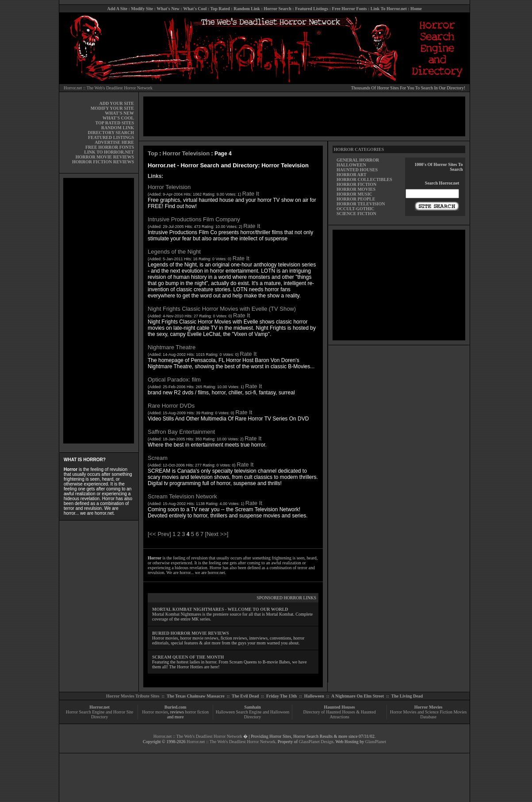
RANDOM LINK (118, 128)
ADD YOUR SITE (117, 103)
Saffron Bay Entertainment (181, 432)
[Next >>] (217, 534)
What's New (168, 9)
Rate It (251, 194)
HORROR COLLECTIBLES (364, 179)
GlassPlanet (376, 742)
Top (153, 153)
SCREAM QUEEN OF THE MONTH (188, 657)
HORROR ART (352, 175)
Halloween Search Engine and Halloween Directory (253, 714)
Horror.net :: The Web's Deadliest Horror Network (108, 88)
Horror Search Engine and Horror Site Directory (100, 714)
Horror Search (277, 9)
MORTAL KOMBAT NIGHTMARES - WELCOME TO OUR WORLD (220, 609)
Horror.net (100, 707)
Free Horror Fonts (350, 9)
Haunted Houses (339, 707)
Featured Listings (312, 9)
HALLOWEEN (351, 165)
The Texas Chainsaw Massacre (196, 696)
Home (416, 9)
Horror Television (186, 153)
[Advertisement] (99, 311)
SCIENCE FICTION (356, 214)
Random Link (247, 9)
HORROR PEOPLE (356, 199)
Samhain (253, 707)
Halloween (314, 696)
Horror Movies (429, 707)
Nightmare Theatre (172, 347)
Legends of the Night (174, 252)
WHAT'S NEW (119, 113)
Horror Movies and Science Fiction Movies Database (429, 714)
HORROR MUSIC (354, 194)
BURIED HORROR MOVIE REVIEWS (191, 633)
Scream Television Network (182, 496)
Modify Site (142, 9)
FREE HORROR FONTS (110, 147)
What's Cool (195, 9)
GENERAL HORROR (358, 160)
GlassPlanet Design (316, 742)
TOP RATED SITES (115, 123)
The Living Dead (407, 696)
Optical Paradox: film (174, 380)
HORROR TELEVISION (361, 204)
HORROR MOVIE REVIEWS (105, 157)
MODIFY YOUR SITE (112, 108)
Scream (158, 458)
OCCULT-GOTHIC (355, 209)
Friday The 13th (281, 696)
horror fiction (197, 712)
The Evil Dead (245, 696)
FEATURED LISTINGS (111, 137)
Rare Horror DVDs (171, 406)
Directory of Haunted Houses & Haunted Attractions (340, 714)
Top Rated (220, 9)
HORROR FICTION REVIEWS (103, 162)
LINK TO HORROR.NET (109, 152)
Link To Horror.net (389, 9)
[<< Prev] (159, 534)
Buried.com (176, 707)
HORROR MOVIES (356, 189)
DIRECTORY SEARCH (111, 133)
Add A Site (117, 9)
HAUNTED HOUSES (357, 170)
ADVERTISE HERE (114, 142)
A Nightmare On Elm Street (358, 696)
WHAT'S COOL (118, 118)
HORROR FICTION (356, 184)
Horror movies (155, 712)
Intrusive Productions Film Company (194, 219)
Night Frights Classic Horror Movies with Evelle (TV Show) (222, 309)
